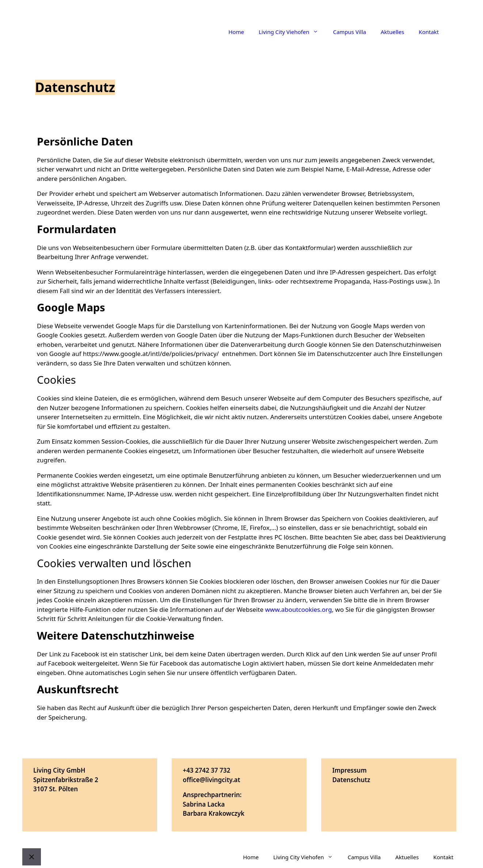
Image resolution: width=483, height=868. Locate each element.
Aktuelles (392, 32)
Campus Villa (349, 32)
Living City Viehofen (292, 32)
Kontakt (429, 32)
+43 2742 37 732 (206, 770)
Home (236, 32)
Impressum (349, 770)
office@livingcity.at (211, 780)
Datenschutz (351, 780)
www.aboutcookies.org (298, 609)
